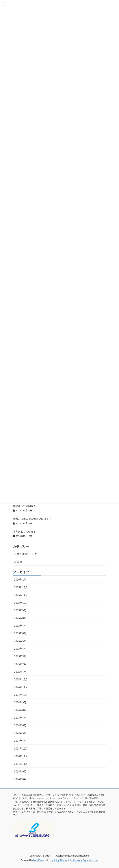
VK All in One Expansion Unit (84, 860)
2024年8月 (20, 710)
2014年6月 (20, 779)
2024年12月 (21, 679)
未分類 (18, 562)
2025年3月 (20, 656)
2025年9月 (20, 610)
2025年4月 (20, 649)
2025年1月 (20, 672)
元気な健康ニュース (26, 554)
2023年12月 (21, 748)
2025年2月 (20, 664)
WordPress (39, 860)
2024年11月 (21, 687)
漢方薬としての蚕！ (24, 532)
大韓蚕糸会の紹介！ (24, 506)
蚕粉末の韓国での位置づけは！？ (32, 519)
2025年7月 (20, 626)
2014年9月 (20, 771)
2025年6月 (20, 633)
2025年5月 (20, 641)
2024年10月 (21, 695)
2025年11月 (21, 595)
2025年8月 (20, 618)
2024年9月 (20, 702)
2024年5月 (20, 733)
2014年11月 (21, 764)
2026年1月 (20, 579)
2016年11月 (21, 756)
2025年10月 (21, 603)
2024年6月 (20, 725)
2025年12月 (21, 587)
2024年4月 (20, 741)
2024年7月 (20, 718)
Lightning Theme (58, 860)
